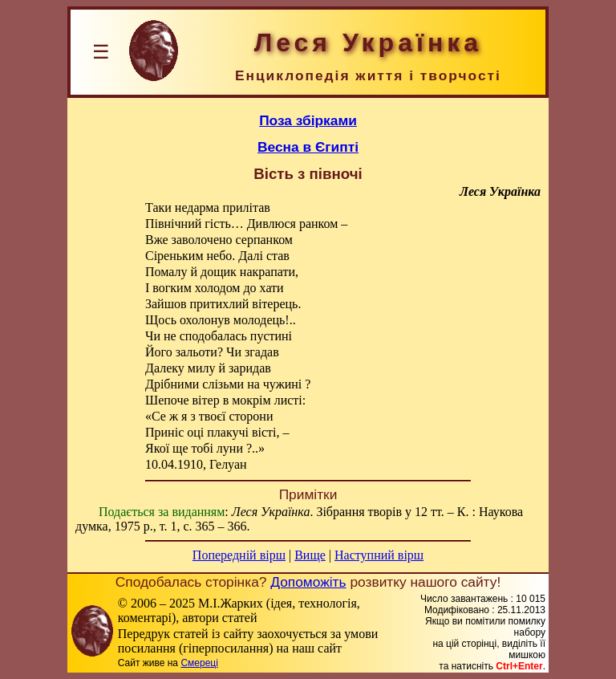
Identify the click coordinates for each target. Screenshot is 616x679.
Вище (310, 555)
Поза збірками (308, 120)
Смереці (199, 663)
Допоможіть (308, 582)
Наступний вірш (379, 555)
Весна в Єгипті (308, 147)
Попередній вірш (239, 555)
